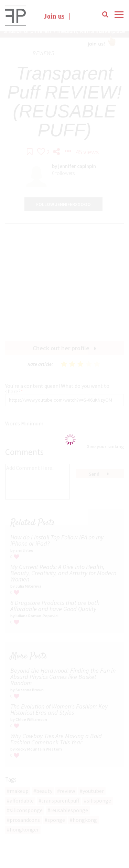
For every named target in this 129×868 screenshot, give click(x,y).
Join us (54, 16)
